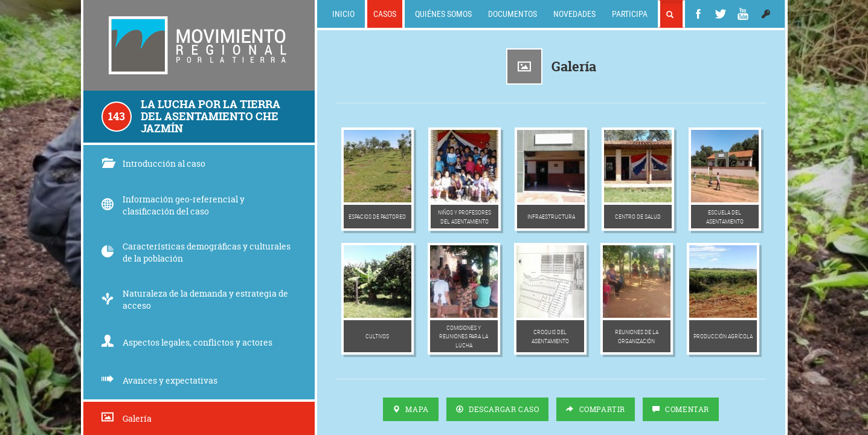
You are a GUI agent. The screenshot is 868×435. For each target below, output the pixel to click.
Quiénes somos (443, 14)
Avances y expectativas (159, 380)
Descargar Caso (498, 409)
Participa (630, 14)
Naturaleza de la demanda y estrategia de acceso (195, 299)
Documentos (513, 14)
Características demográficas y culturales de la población (196, 252)
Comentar (681, 409)
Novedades (574, 14)
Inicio (343, 14)
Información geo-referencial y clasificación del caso (173, 205)
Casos (385, 14)
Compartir (596, 409)
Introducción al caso (153, 163)
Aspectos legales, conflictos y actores (187, 342)
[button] (766, 14)
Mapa (411, 409)
